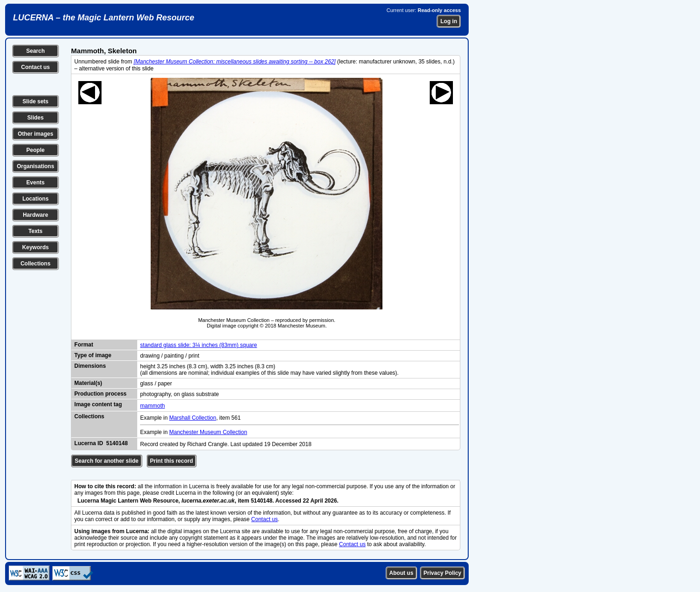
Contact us (35, 67)
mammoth (152, 406)
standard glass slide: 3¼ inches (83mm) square (198, 345)
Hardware (35, 215)
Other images (35, 134)
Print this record (172, 461)
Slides (35, 118)
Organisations (35, 166)
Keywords (35, 247)
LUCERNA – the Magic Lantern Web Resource (104, 18)
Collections (35, 264)
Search (35, 51)
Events (35, 183)
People (35, 150)
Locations (35, 199)
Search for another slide (106, 461)
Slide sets (35, 101)
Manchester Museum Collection (208, 432)
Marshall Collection (193, 418)
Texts (35, 231)
